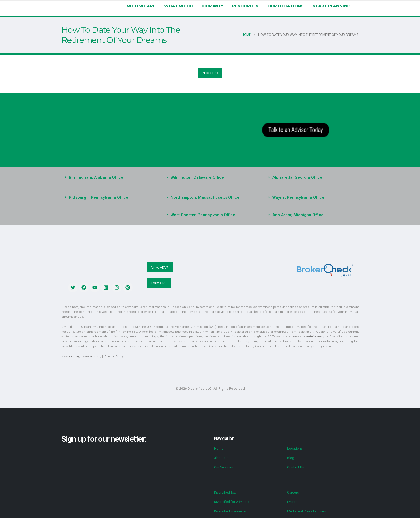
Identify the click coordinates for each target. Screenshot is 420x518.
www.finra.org (70, 352)
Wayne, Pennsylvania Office (297, 197)
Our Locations (288, 6)
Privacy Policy (111, 352)
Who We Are (147, 6)
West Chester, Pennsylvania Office (201, 215)
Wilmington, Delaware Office (196, 177)
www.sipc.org (91, 352)
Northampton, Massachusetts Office (203, 197)
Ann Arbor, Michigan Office (296, 215)
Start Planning (332, 6)
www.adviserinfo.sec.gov (270, 332)
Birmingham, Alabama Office (95, 177)
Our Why (217, 6)
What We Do (184, 6)
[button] (108, 177)
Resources (249, 6)
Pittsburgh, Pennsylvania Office (97, 197)
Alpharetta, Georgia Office (296, 177)
